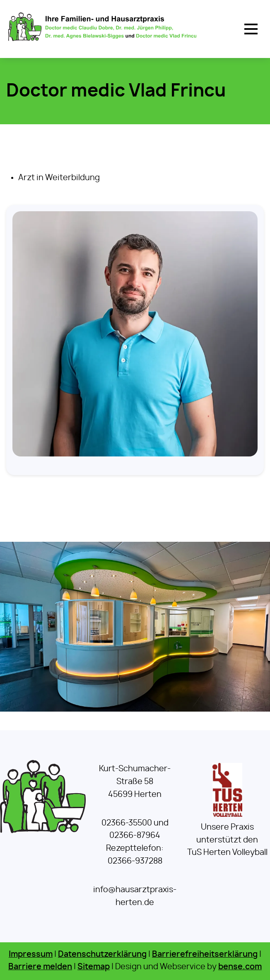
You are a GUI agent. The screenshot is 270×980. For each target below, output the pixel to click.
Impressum (31, 955)
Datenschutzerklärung (102, 955)
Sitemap (94, 967)
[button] (251, 29)
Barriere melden (40, 967)
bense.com (240, 967)
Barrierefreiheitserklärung (205, 955)
